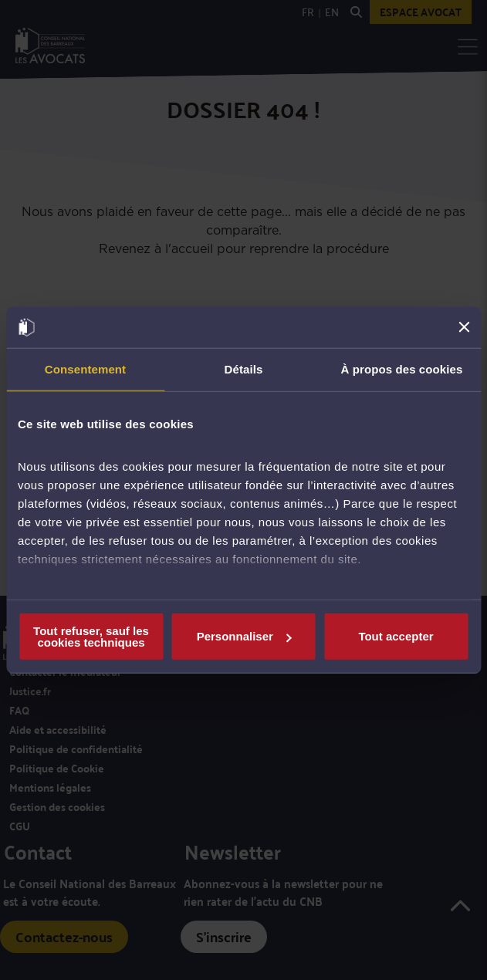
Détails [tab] (244, 368)
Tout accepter (396, 636)
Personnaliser (244, 636)
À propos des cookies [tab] (402, 368)
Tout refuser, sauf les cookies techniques (91, 636)
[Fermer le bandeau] (464, 327)
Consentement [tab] (85, 368)
